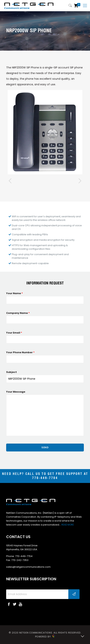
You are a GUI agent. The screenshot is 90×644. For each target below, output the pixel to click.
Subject (11, 372)
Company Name (18, 313)
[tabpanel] (45, 132)
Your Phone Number (20, 352)
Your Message (16, 392)
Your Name (14, 293)
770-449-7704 (45, 478)
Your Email (14, 333)
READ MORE (68, 525)
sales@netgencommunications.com (28, 567)
